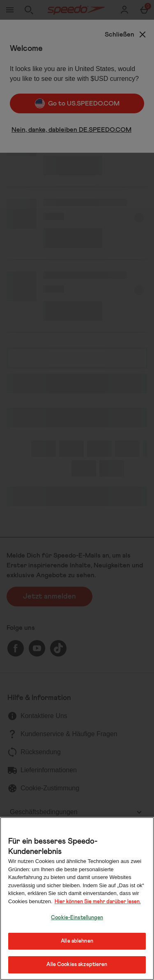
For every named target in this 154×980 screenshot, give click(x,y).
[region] (77, 899)
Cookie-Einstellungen (77, 918)
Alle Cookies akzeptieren (77, 965)
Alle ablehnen (77, 941)
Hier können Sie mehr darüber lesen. (98, 902)
